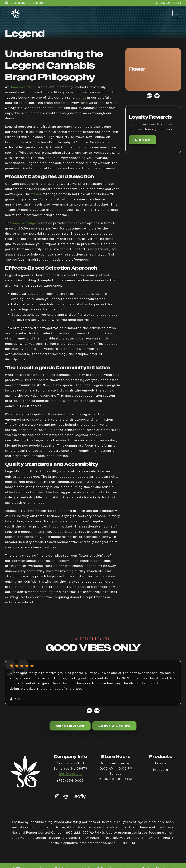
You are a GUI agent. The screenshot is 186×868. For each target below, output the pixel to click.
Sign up (143, 140)
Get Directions (70, 774)
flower (36, 194)
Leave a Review (114, 726)
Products (161, 770)
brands (81, 97)
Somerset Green (23, 87)
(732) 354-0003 (168, 3)
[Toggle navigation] (177, 13)
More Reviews (70, 726)
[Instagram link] (58, 796)
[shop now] (66, 796)
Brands (161, 763)
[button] (153, 69)
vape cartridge (24, 223)
